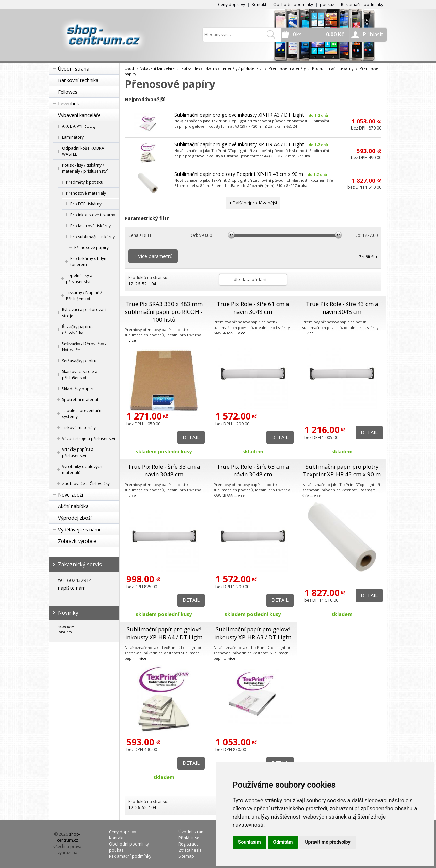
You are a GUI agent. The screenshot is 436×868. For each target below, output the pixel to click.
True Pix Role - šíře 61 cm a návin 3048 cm (253, 308)
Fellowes (68, 92)
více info (65, 632)
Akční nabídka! (74, 506)
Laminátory (73, 137)
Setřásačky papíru (79, 361)
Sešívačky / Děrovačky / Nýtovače (84, 347)
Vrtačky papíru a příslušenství (78, 452)
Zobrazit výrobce (77, 541)
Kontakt (259, 5)
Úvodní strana (74, 69)
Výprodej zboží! (75, 518)
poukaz (327, 5)
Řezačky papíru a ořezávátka (78, 330)
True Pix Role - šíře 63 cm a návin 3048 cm (253, 470)
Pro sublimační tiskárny (92, 237)
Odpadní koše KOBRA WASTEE (83, 151)
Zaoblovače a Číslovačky (86, 483)
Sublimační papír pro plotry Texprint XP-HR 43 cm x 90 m (239, 174)
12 (131, 284)
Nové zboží (71, 495)
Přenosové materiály (86, 193)
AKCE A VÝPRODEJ (79, 126)
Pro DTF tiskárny (86, 204)
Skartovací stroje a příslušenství (80, 375)
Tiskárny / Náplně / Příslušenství (84, 296)
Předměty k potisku (85, 182)
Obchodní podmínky (293, 5)
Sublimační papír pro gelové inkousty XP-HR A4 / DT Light (239, 144)
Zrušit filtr (368, 257)
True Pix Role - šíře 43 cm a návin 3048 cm (342, 308)
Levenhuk (68, 103)
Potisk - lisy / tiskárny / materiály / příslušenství (85, 168)
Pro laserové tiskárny (90, 226)
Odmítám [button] (283, 842)
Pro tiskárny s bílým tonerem (89, 262)
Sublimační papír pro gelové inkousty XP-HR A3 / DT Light (239, 115)
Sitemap (186, 856)
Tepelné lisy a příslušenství (79, 279)
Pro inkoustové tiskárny (93, 215)
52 (144, 284)
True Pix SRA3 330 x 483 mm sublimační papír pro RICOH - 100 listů (164, 312)
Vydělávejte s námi (79, 529)
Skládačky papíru (78, 389)
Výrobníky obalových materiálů (82, 469)
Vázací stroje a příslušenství (89, 438)
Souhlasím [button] (250, 842)
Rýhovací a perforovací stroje (84, 313)
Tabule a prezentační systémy (82, 414)
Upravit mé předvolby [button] (328, 842)
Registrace (189, 844)
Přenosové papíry (91, 248)
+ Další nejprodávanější (253, 203)
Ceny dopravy (231, 5)
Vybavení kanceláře (79, 115)
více (132, 340)
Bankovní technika (78, 80)
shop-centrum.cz (69, 837)
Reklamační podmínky (362, 5)
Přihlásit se (189, 838)
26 (138, 284)
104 (152, 284)
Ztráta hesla (190, 850)
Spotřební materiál (80, 400)
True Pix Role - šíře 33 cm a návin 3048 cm (164, 470)
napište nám (72, 588)
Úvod (129, 68)
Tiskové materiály (79, 428)
